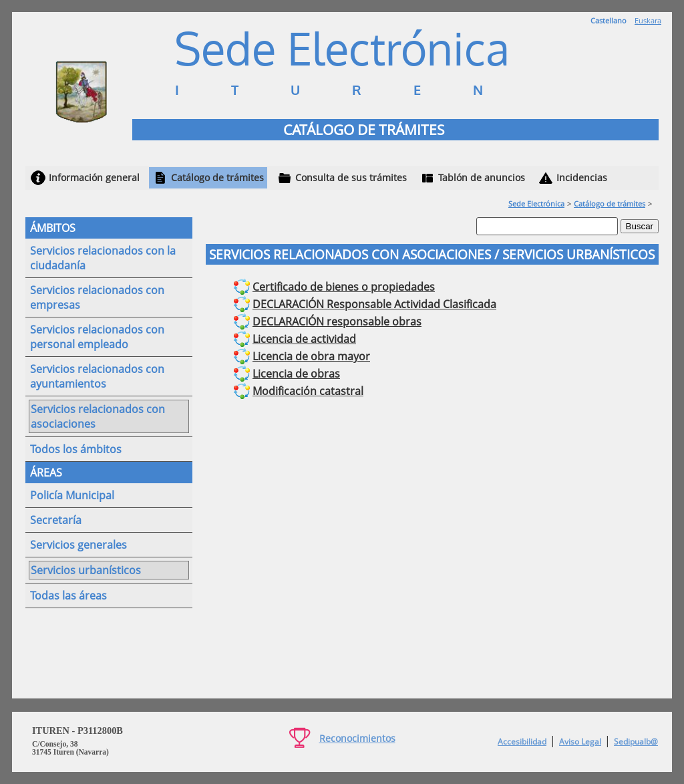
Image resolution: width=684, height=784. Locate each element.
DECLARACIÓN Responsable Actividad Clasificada (374, 304)
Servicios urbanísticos (86, 570)
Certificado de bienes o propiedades (344, 287)
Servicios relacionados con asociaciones (98, 416)
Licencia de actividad (304, 339)
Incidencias (582, 177)
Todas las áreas (68, 596)
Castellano (609, 20)
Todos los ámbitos (76, 449)
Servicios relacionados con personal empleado (97, 337)
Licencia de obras (296, 374)
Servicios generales (78, 545)
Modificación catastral (308, 391)
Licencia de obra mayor (311, 356)
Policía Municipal (72, 495)
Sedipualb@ (636, 742)
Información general (94, 177)
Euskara (648, 20)
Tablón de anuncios (482, 177)
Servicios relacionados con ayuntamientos (97, 376)
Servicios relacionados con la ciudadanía (103, 258)
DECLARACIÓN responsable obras (337, 321)
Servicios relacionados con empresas (97, 297)
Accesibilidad (522, 742)
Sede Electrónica (536, 204)
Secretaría (56, 520)
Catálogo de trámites (217, 177)
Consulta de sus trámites (351, 177)
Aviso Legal (580, 742)
